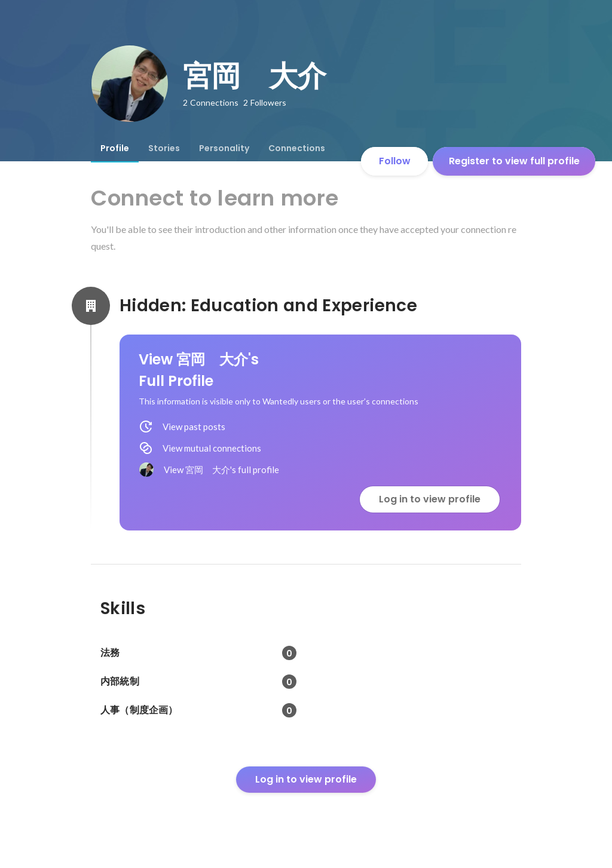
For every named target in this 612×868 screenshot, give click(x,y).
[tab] (115, 148)
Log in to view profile (430, 499)
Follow (395, 161)
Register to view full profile (514, 161)
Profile (115, 148)
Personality (224, 148)
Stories (164, 148)
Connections (297, 148)
